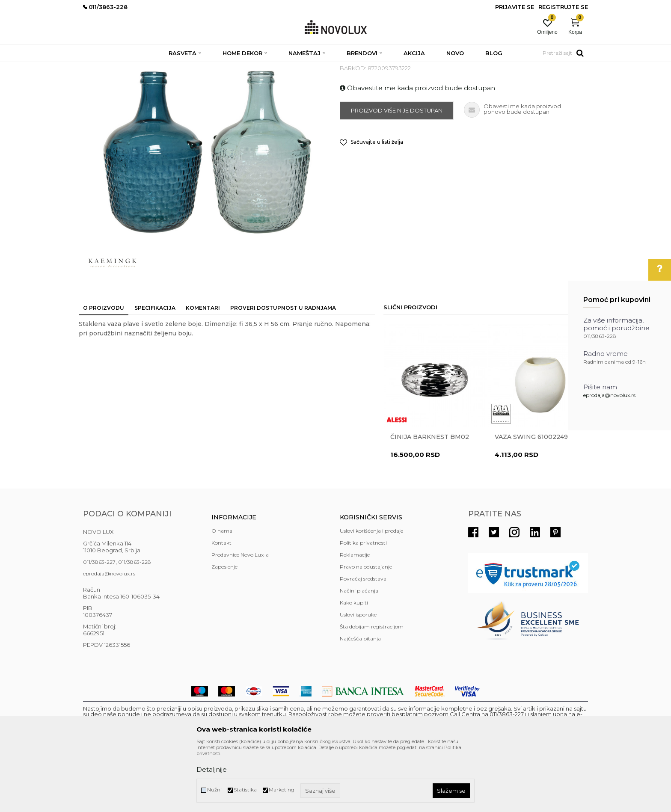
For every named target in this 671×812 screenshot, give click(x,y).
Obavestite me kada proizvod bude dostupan (417, 150)
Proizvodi (129, 67)
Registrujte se (563, 7)
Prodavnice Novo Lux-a (240, 617)
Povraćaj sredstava (363, 641)
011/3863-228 (135, 624)
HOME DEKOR (166, 67)
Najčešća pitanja (360, 701)
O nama (222, 593)
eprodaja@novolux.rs (609, 395)
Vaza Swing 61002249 (531, 499)
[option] (435, 463)
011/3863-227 (99, 624)
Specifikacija (155, 370)
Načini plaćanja (359, 653)
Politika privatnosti (363, 605)
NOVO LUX (97, 67)
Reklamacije (355, 617)
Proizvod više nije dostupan (397, 172)
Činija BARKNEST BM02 (430, 499)
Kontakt (221, 605)
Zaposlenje (224, 629)
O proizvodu (104, 370)
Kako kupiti (354, 665)
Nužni (214, 790)
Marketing (282, 790)
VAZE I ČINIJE (271, 67)
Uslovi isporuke (358, 677)
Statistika (245, 790)
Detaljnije (212, 769)
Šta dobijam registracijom (372, 689)
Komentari (203, 370)
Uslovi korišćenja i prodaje (371, 593)
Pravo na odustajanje (366, 629)
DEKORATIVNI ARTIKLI (219, 67)
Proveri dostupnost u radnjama (283, 370)
